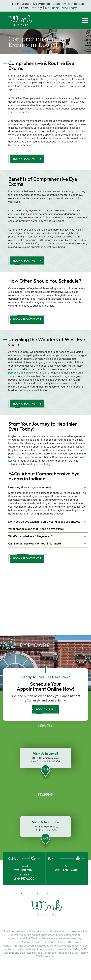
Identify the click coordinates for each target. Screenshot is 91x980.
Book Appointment (27, 159)
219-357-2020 (24, 881)
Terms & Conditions (62, 970)
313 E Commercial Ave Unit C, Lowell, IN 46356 (45, 763)
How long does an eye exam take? (30, 489)
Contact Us (71, 897)
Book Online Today (64, 8)
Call (74, 20)
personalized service (21, 374)
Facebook (37, 926)
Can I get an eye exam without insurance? (35, 545)
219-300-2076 (24, 873)
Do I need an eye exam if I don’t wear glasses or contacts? (45, 524)
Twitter (53, 926)
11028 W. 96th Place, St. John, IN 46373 (46, 831)
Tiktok (44, 926)
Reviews (54, 897)
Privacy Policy (37, 970)
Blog (42, 897)
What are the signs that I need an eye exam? (36, 531)
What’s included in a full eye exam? (30, 538)
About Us (29, 897)
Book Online (44, 712)
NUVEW (9, 966)
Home (16, 897)
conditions (15, 214)
